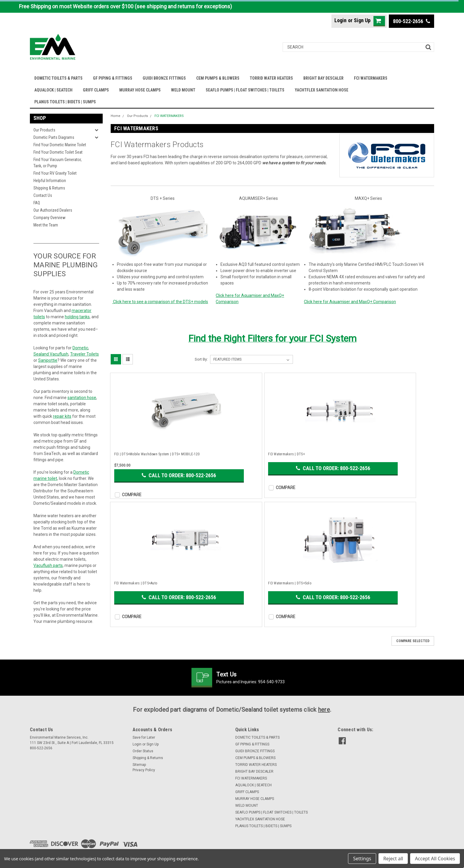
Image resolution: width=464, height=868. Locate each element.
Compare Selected (413, 641)
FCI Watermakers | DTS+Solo (290, 583)
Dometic (80, 348)
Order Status (143, 751)
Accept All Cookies (435, 859)
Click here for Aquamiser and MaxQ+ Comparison (350, 302)
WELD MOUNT (183, 90)
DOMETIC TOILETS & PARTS (58, 78)
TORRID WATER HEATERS (271, 78)
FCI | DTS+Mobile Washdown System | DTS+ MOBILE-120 (157, 454)
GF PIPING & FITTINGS (113, 78)
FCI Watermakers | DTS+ (286, 454)
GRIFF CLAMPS (96, 90)
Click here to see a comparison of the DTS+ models (160, 302)
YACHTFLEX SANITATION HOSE (322, 90)
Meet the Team (46, 225)
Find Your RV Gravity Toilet (55, 173)
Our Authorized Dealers (53, 210)
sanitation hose (82, 398)
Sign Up (362, 20)
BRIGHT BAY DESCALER (323, 78)
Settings (362, 859)
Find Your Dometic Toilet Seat (58, 152)
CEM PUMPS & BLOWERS (218, 78)
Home (116, 116)
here (324, 710)
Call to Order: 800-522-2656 (179, 475)
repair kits (62, 416)
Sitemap (139, 765)
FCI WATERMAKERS (371, 78)
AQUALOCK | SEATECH (53, 90)
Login (340, 20)
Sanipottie (48, 360)
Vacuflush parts (48, 565)
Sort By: (201, 359)
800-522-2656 (411, 21)
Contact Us (43, 195)
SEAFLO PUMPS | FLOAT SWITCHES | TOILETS (245, 90)
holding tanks (77, 317)
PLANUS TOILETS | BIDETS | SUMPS (65, 102)
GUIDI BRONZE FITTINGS (164, 78)
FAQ (37, 203)
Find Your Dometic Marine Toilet (60, 145)
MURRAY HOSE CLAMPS (140, 90)
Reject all (393, 859)
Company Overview (49, 218)
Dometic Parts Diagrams (54, 137)
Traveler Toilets (84, 354)
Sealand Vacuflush (51, 354)
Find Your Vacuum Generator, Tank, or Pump (58, 163)
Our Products (44, 130)
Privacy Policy (144, 770)
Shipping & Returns (49, 188)
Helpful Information (50, 181)
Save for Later (144, 737)
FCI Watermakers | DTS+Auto (136, 583)
